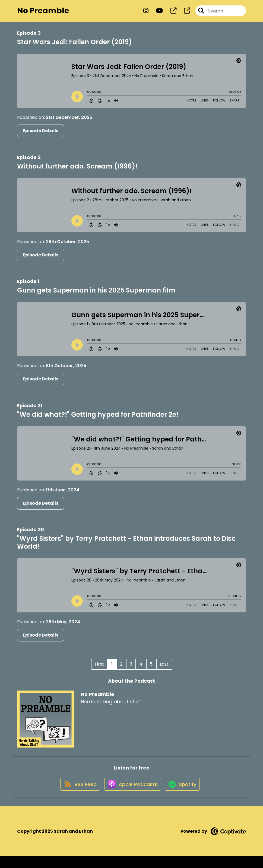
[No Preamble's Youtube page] (156, 13)
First (99, 669)
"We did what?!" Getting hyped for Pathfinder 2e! (98, 420)
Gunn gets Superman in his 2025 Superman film (96, 296)
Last (164, 669)
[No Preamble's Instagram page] (146, 13)
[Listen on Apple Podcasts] (131, 795)
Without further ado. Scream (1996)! (77, 171)
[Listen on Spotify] (185, 795)
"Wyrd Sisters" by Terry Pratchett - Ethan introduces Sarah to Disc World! (126, 548)
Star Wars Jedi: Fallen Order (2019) (75, 47)
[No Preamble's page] (170, 13)
